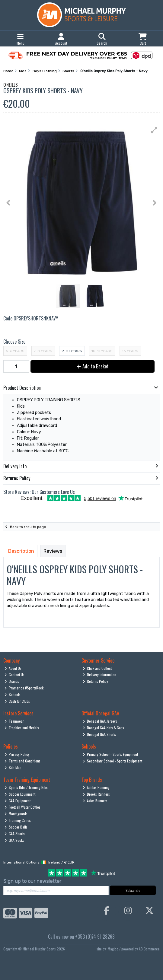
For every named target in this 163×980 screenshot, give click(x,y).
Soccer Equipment (20, 794)
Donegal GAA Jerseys (100, 721)
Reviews (53, 551)
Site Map (13, 767)
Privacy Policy (17, 754)
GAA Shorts (15, 834)
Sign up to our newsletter (32, 881)
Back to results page (28, 527)
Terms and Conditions (23, 761)
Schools (13, 694)
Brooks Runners (96, 794)
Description (21, 551)
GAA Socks (14, 840)
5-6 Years (15, 351)
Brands (12, 681)
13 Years (130, 351)
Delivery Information (100, 675)
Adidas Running (96, 787)
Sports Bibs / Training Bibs (26, 787)
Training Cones (18, 820)
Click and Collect (97, 668)
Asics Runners (95, 801)
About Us (13, 668)
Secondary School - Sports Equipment (113, 761)
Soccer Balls (16, 827)
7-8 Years (43, 351)
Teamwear (14, 721)
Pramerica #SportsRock (24, 688)
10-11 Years (102, 351)
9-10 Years (72, 351)
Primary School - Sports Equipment (110, 754)
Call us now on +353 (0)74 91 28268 (81, 937)
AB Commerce (149, 949)
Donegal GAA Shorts (99, 734)
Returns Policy (96, 681)
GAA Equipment (18, 801)
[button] (154, 130)
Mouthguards (16, 814)
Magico (113, 949)
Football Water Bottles (23, 807)
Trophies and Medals (22, 728)
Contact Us (15, 675)
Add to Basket (93, 366)
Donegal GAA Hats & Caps (104, 728)
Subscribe (133, 890)
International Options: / (39, 862)
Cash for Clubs (17, 701)
